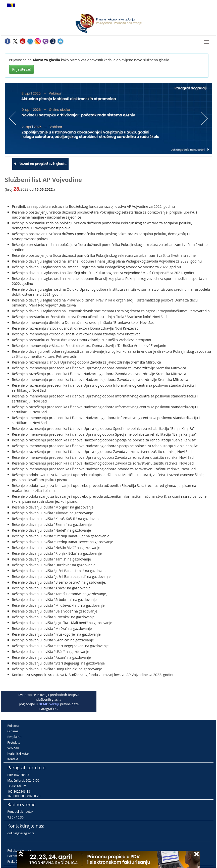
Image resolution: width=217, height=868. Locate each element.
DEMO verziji (49, 704)
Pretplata (14, 743)
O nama (13, 731)
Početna (13, 726)
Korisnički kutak (18, 754)
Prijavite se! (21, 69)
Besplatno (14, 737)
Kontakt (13, 759)
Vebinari (13, 748)
